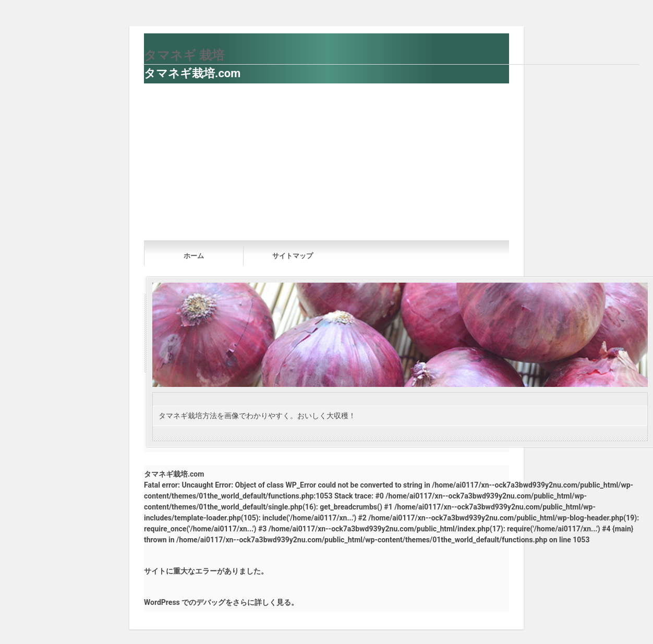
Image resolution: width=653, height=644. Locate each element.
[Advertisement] (326, 162)
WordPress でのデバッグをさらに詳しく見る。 (221, 602)
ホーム (194, 256)
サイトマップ (293, 256)
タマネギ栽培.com (192, 73)
